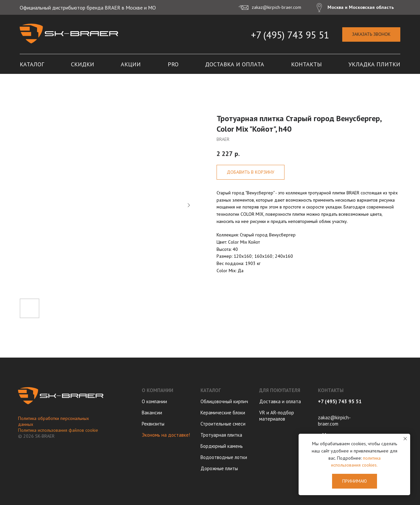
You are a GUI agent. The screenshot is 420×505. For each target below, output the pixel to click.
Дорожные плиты (219, 468)
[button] (371, 35)
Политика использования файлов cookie (58, 430)
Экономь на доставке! (166, 435)
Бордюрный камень (222, 446)
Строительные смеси (223, 424)
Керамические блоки (223, 413)
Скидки (83, 64)
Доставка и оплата (235, 64)
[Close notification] (405, 439)
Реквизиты (153, 424)
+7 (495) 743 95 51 (290, 35)
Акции (131, 64)
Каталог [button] (32, 64)
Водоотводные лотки (224, 457)
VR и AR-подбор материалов (277, 416)
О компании (154, 401)
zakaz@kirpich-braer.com (334, 421)
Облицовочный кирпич (224, 401)
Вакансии (152, 413)
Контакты (306, 64)
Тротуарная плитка (221, 435)
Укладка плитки (374, 64)
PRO (173, 64)
